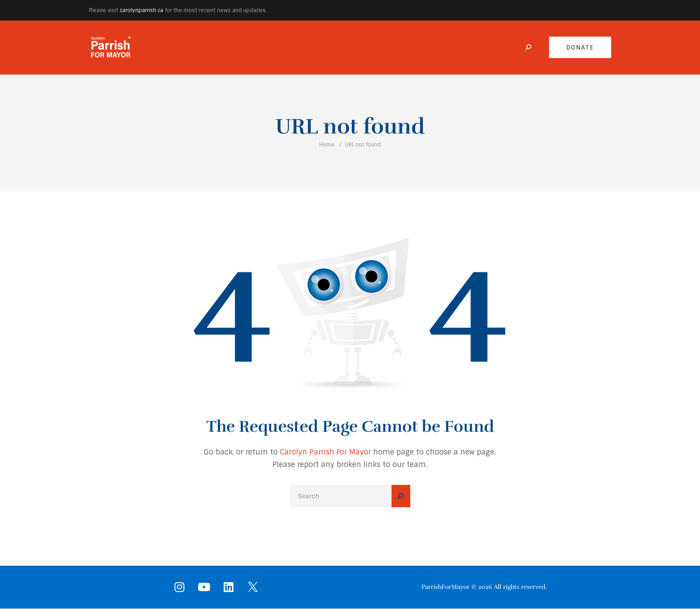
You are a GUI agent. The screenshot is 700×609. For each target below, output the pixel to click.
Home (327, 145)
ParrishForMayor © (449, 587)
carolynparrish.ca (142, 10)
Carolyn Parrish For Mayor (325, 452)
